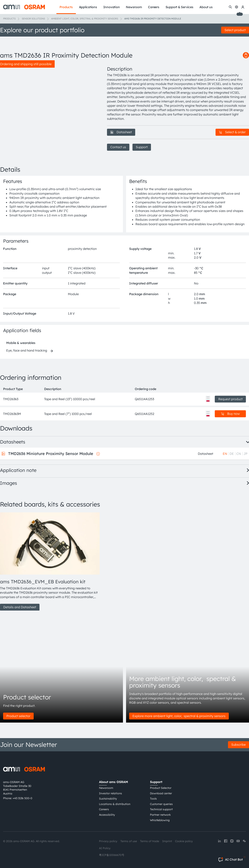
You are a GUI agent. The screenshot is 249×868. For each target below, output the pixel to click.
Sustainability (108, 799)
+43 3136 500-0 (22, 798)
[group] (49, 562)
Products (9, 19)
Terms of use (129, 841)
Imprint (167, 841)
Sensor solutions (33, 19)
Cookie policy (184, 841)
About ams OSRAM (114, 782)
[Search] (230, 7)
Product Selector (161, 788)
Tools (153, 799)
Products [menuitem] (66, 7)
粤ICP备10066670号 (112, 855)
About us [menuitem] (206, 7)
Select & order (232, 132)
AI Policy (105, 848)
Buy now (230, 414)
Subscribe (238, 745)
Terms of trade (150, 841)
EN (225, 454)
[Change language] (237, 7)
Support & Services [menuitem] (179, 7)
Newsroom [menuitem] (134, 7)
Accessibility (107, 815)
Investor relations (110, 793)
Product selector (18, 716)
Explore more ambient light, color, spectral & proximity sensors (179, 716)
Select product (235, 30)
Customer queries (161, 804)
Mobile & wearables (21, 343)
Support (142, 147)
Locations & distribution (115, 804)
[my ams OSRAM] (243, 7)
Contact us (118, 147)
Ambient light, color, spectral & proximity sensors (85, 19)
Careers (104, 809)
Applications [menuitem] (88, 7)
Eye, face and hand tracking (27, 350)
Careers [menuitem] (154, 7)
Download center (161, 793)
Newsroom (106, 788)
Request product (230, 399)
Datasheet (121, 132)
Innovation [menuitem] (112, 7)
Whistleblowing (160, 820)
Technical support (161, 809)
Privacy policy (108, 841)
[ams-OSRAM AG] (24, 7)
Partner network (160, 815)
